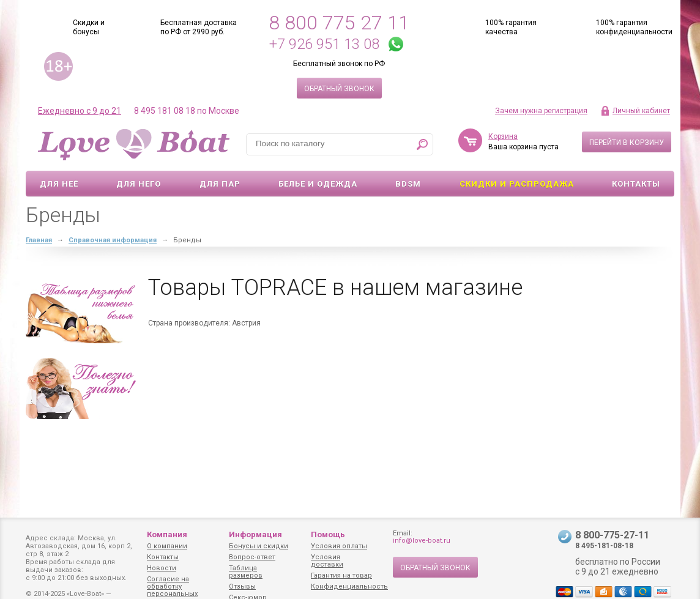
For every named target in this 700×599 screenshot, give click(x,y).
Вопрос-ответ (252, 557)
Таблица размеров (246, 572)
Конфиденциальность (349, 586)
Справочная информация (113, 240)
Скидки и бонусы (89, 27)
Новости (162, 568)
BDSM (408, 184)
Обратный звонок (339, 89)
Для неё (59, 184)
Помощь (328, 534)
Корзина (503, 136)
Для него (139, 184)
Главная (39, 240)
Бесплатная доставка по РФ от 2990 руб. (199, 27)
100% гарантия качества (511, 27)
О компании (167, 546)
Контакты (636, 184)
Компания (167, 534)
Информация (255, 534)
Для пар (220, 184)
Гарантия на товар (341, 575)
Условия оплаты (339, 546)
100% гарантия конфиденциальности (634, 27)
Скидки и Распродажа (517, 184)
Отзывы (242, 586)
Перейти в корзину (627, 143)
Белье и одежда (318, 184)
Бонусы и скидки (259, 546)
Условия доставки (327, 561)
